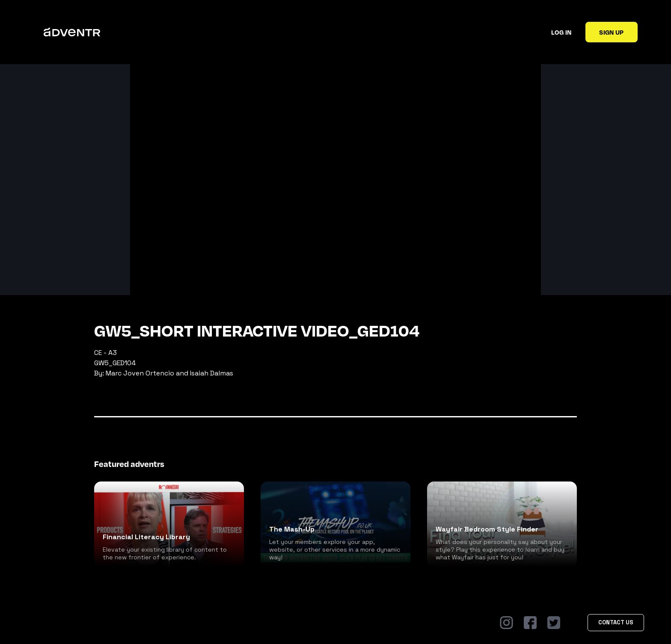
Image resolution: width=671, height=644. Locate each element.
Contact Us (616, 622)
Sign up (611, 32)
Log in (561, 32)
